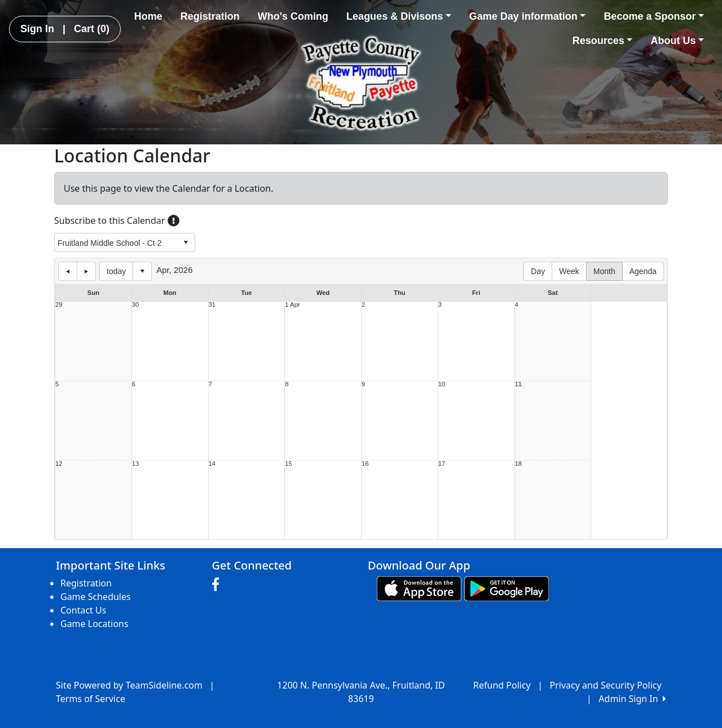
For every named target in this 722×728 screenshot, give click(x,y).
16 (365, 464)
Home (148, 16)
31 (212, 305)
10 (442, 384)
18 (519, 464)
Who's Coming (293, 16)
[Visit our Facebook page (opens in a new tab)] (218, 585)
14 (212, 464)
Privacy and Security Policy (606, 685)
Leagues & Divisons (399, 16)
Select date (142, 271)
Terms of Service (91, 699)
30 (136, 305)
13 (136, 464)
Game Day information (528, 16)
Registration (210, 16)
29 (59, 305)
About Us (677, 41)
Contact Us (83, 610)
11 (519, 384)
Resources (603, 41)
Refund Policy (502, 685)
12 (59, 464)
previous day (68, 271)
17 (442, 464)
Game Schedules (96, 597)
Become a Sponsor (654, 16)
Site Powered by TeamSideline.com (129, 685)
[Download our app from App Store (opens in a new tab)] (419, 588)
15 (289, 464)
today (116, 271)
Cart (92, 29)
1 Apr (292, 305)
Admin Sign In (632, 699)
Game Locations (94, 624)
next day (86, 271)
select (186, 242)
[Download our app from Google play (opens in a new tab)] (507, 588)
